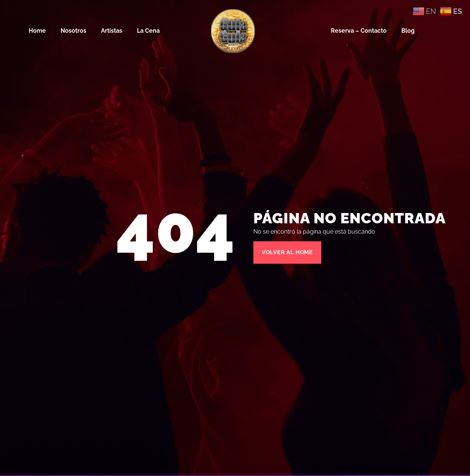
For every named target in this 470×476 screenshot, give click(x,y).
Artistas (112, 31)
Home (37, 31)
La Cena (148, 31)
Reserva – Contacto (359, 31)
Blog (408, 31)
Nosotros (73, 31)
